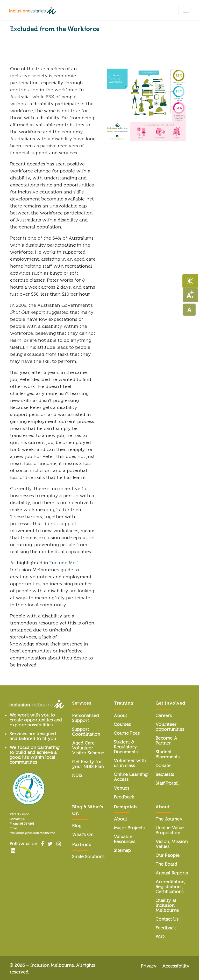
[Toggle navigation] (186, 10)
